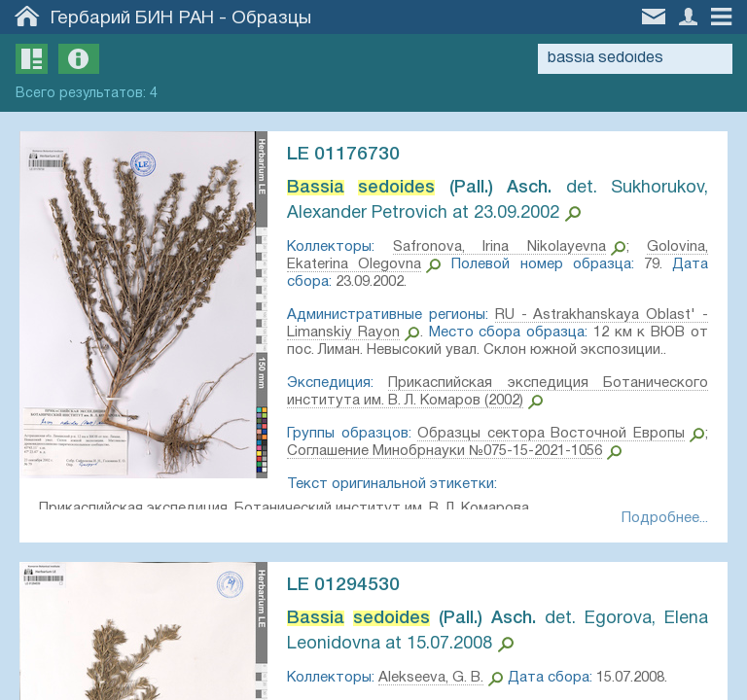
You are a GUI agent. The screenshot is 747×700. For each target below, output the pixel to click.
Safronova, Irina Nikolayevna (499, 247)
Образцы (271, 18)
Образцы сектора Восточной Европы (551, 434)
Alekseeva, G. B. (431, 678)
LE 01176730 (343, 155)
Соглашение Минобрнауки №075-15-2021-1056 (445, 451)
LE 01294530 (343, 585)
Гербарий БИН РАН (132, 18)
